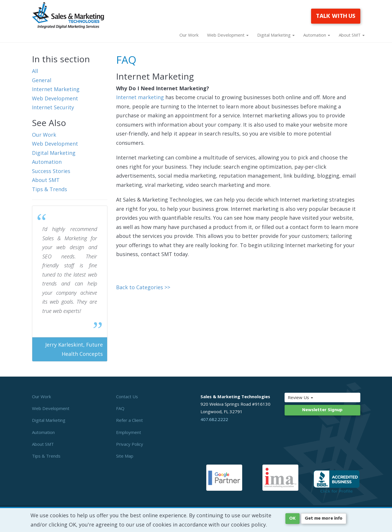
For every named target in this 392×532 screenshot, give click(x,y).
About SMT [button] (352, 35)
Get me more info (324, 518)
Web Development (55, 98)
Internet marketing (140, 97)
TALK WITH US (336, 16)
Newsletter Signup (322, 410)
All (35, 71)
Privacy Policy (130, 444)
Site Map (125, 456)
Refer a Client (129, 420)
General (42, 80)
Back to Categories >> (143, 287)
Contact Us (127, 396)
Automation (47, 162)
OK (292, 518)
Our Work (189, 35)
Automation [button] (317, 35)
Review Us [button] (313, 397)
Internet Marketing (56, 89)
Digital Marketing (54, 153)
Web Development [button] (228, 35)
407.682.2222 (214, 419)
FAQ (120, 408)
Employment (129, 432)
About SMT (46, 180)
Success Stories (51, 171)
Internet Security (53, 107)
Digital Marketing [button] (276, 35)
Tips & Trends (50, 189)
